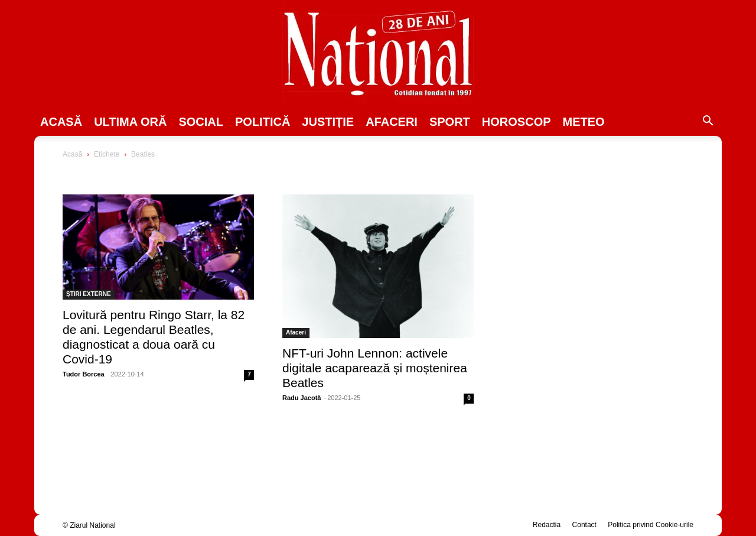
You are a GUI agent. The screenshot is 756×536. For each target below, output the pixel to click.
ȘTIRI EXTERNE (89, 294)
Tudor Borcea (84, 374)
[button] (708, 122)
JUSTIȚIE (328, 122)
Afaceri (392, 122)
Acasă (61, 122)
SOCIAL (201, 122)
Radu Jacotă (302, 398)
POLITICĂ (263, 122)
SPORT (450, 122)
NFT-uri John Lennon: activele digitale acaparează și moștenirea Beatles (375, 368)
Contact (584, 525)
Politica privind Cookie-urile (651, 525)
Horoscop (517, 122)
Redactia (547, 525)
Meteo (584, 122)
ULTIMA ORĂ (130, 122)
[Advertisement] (598, 240)
